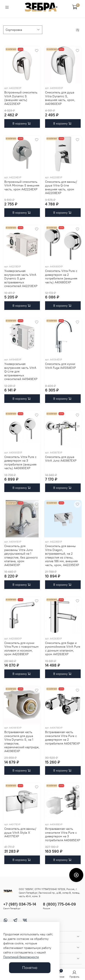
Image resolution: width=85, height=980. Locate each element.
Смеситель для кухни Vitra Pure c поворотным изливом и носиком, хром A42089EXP (21, 649)
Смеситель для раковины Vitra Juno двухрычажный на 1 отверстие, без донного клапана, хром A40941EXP (21, 555)
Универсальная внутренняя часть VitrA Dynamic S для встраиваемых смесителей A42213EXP (21, 278)
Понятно (30, 968)
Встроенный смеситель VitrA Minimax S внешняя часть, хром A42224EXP (22, 185)
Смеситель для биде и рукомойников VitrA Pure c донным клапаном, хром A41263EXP (63, 649)
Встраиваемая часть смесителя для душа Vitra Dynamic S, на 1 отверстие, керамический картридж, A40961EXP (22, 742)
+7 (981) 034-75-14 (20, 904)
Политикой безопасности (21, 957)
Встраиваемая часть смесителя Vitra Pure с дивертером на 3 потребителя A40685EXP (63, 834)
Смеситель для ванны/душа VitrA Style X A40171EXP (20, 832)
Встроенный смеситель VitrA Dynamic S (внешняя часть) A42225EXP (21, 98)
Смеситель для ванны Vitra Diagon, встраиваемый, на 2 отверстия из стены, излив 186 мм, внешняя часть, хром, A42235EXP (62, 555)
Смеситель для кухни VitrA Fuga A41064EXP (60, 366)
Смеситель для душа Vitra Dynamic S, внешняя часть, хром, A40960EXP (60, 98)
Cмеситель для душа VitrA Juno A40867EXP (61, 459)
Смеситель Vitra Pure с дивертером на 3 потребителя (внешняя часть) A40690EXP (20, 463)
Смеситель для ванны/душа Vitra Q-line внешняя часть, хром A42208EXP (61, 187)
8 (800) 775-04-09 (59, 904)
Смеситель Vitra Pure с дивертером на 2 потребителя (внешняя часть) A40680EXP (61, 277)
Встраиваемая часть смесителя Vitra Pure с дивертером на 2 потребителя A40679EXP (62, 738)
